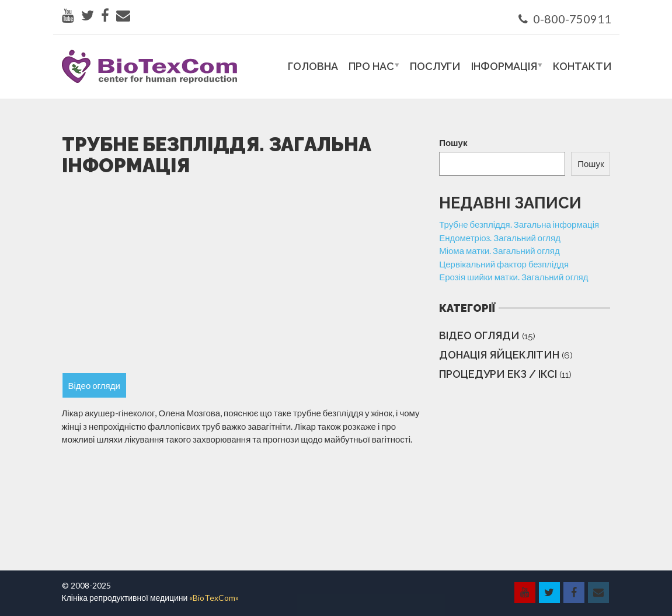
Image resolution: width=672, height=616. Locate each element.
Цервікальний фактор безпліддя (504, 264)
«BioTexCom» (214, 598)
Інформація (504, 66)
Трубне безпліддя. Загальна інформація (519, 224)
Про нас (371, 66)
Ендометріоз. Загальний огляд (500, 238)
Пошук (453, 142)
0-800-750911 (565, 19)
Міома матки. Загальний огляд (499, 250)
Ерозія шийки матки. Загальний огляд (513, 277)
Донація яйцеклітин (499, 355)
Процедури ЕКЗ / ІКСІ (498, 374)
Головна (313, 66)
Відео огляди (479, 335)
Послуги (435, 66)
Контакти (582, 66)
